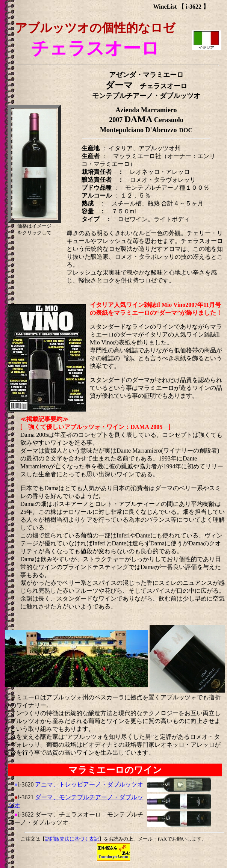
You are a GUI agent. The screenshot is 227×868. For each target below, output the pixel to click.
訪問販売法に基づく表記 (72, 839)
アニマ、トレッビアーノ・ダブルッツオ (89, 784)
